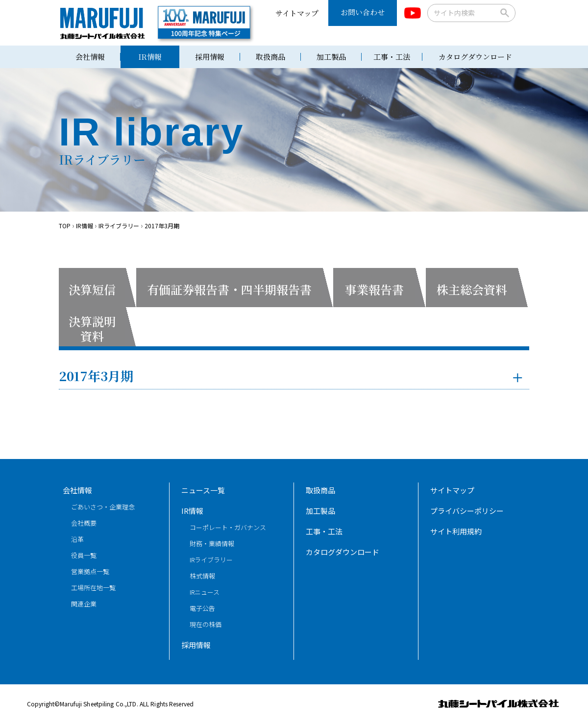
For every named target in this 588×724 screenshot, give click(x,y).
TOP (65, 226)
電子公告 (202, 608)
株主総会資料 (472, 289)
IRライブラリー (211, 560)
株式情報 (202, 576)
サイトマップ (297, 13)
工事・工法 (392, 57)
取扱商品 (270, 57)
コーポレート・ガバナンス (228, 527)
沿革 (77, 539)
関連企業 (84, 604)
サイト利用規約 (456, 531)
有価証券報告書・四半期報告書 (229, 289)
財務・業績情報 (212, 543)
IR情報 (150, 57)
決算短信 (92, 289)
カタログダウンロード (475, 57)
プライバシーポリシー (467, 511)
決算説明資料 (92, 328)
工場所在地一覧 (93, 588)
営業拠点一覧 (90, 571)
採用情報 (210, 57)
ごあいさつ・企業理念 (103, 507)
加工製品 (331, 57)
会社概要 (84, 523)
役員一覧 (84, 555)
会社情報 (90, 57)
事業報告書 (374, 289)
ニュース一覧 (203, 490)
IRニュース (205, 592)
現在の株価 (206, 624)
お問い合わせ (363, 12)
